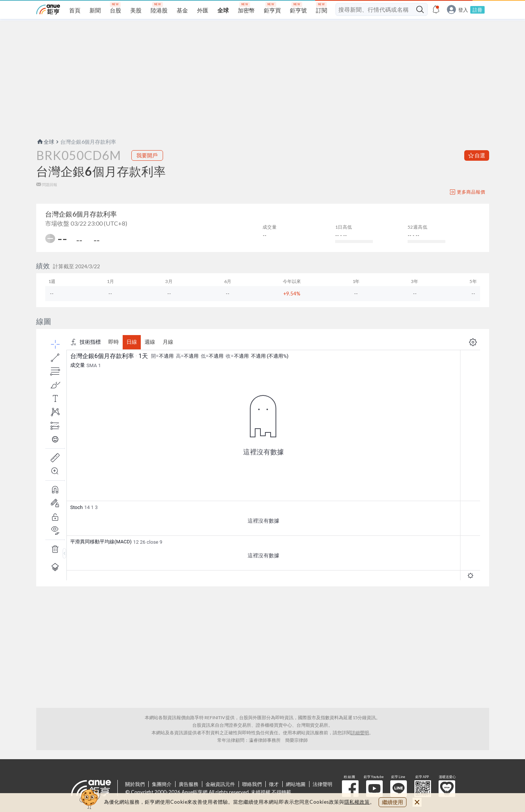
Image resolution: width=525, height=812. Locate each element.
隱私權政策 (357, 802)
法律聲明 (323, 784)
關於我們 (135, 784)
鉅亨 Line (399, 789)
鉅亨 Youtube (374, 789)
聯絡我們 (252, 784)
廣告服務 (189, 784)
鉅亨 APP (423, 789)
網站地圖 (296, 784)
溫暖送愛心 (447, 789)
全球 (45, 142)
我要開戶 (147, 155)
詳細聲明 (360, 733)
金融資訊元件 (220, 784)
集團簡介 (162, 784)
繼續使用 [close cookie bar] (393, 802)
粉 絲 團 (350, 789)
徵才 (274, 784)
